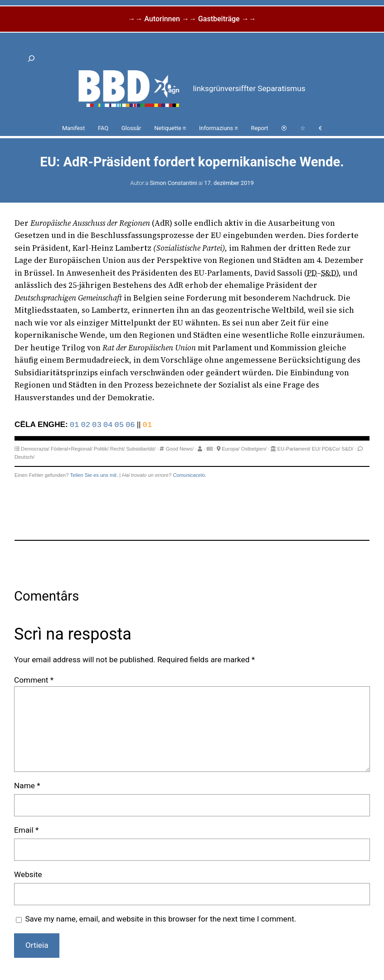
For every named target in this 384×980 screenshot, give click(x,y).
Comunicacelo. (190, 475)
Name (27, 786)
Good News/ (180, 449)
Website (28, 874)
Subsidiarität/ (141, 449)
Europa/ (231, 449)
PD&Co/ (331, 449)
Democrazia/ (35, 449)
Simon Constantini (173, 183)
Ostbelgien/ (254, 449)
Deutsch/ (24, 457)
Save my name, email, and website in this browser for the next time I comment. (160, 919)
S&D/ (347, 449)
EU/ (316, 449)
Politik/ (101, 449)
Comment (34, 680)
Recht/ (117, 449)
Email (26, 830)
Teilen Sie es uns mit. (94, 475)
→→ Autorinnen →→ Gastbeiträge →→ (192, 19)
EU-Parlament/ (294, 449)
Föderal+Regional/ (72, 449)
